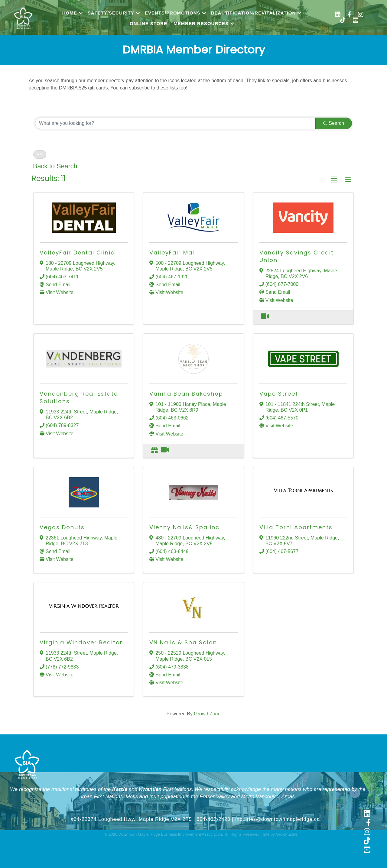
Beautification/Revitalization (254, 13)
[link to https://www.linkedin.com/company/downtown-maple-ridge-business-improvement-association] (367, 814)
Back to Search (55, 166)
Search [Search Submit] (334, 123)
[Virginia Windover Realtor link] (84, 606)
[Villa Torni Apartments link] (303, 491)
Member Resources (201, 23)
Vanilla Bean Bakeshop (186, 394)
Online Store (148, 23)
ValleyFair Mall (173, 253)
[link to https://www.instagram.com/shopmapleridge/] (361, 15)
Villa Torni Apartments (296, 527)
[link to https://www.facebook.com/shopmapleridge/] (349, 15)
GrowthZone (207, 714)
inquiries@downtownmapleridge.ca (277, 819)
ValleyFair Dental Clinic (77, 253)
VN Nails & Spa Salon (183, 642)
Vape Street (279, 394)
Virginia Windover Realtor (81, 642)
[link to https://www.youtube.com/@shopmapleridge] (356, 21)
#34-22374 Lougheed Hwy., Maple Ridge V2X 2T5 (131, 819)
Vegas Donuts (62, 527)
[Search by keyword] (175, 123)
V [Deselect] (40, 154)
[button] (334, 180)
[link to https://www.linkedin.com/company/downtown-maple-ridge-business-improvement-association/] (338, 15)
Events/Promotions (173, 13)
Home (70, 13)
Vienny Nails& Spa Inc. (185, 527)
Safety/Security (111, 13)
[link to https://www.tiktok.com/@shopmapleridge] (343, 21)
